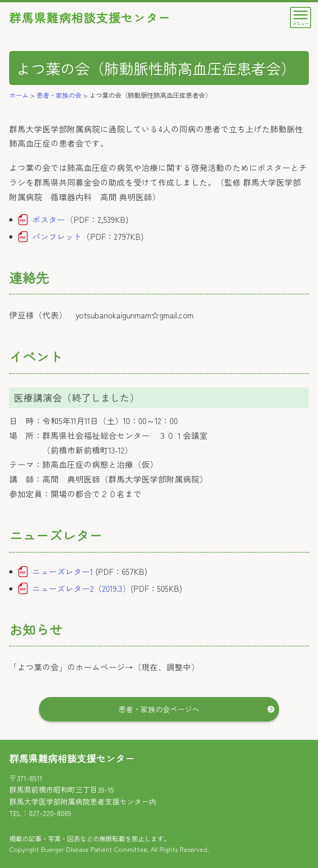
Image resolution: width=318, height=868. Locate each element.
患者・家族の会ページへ (159, 709)
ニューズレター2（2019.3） (81, 588)
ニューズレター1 (62, 571)
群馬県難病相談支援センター (90, 17)
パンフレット (57, 236)
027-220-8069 (50, 813)
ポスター (49, 219)
